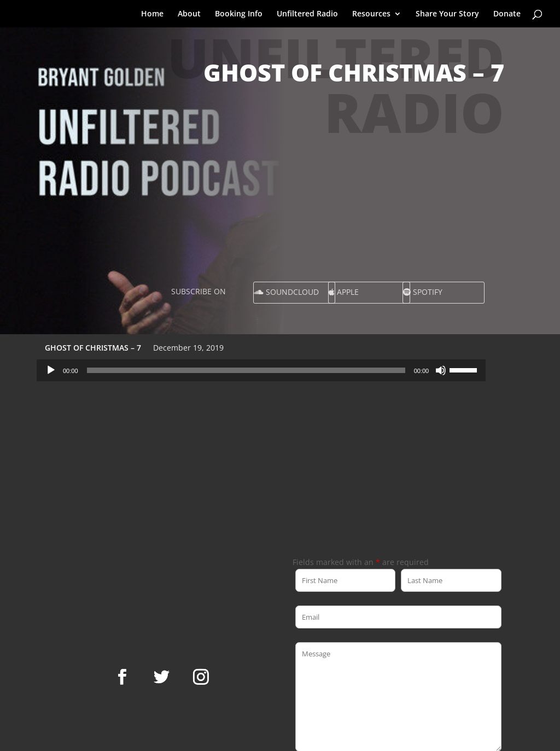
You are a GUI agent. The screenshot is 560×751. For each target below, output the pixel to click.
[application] (261, 370)
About (189, 14)
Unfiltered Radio (307, 14)
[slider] (246, 370)
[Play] (51, 370)
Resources (371, 14)
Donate (507, 14)
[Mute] (441, 370)
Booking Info (239, 14)
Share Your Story (447, 14)
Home (152, 14)
